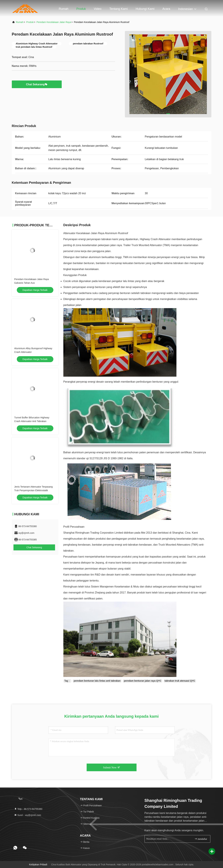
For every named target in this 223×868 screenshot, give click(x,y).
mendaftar (201, 839)
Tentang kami (119, 9)
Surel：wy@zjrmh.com (28, 815)
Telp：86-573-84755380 (28, 809)
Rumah (64, 9)
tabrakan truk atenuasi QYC (180, 681)
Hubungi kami (145, 9)
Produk (81, 9)
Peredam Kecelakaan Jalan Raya (54, 22)
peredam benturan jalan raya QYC (143, 681)
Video (98, 9)
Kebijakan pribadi (38, 865)
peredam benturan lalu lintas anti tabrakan (97, 681)
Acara (166, 9)
